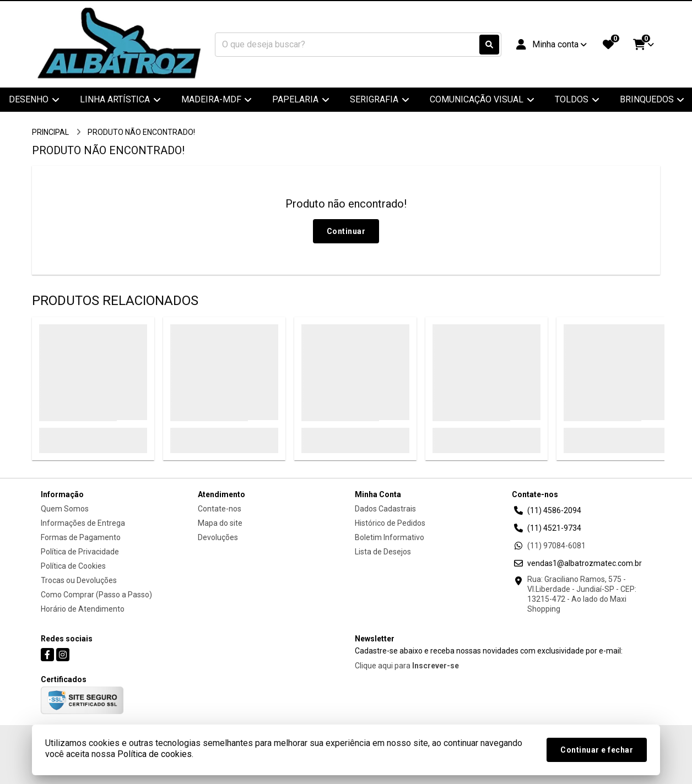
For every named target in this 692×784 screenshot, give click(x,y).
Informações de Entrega (83, 523)
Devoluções (218, 537)
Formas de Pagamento (81, 537)
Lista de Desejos (383, 552)
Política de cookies (155, 754)
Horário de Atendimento (83, 609)
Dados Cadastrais (385, 509)
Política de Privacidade (80, 552)
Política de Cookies (73, 566)
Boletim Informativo (390, 537)
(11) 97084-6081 (556, 546)
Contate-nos (220, 509)
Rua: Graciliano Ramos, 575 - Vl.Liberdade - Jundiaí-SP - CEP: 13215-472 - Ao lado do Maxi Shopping (582, 594)
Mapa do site (220, 523)
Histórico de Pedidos (390, 523)
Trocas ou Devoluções (79, 580)
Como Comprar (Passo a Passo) (96, 595)
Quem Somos (65, 509)
